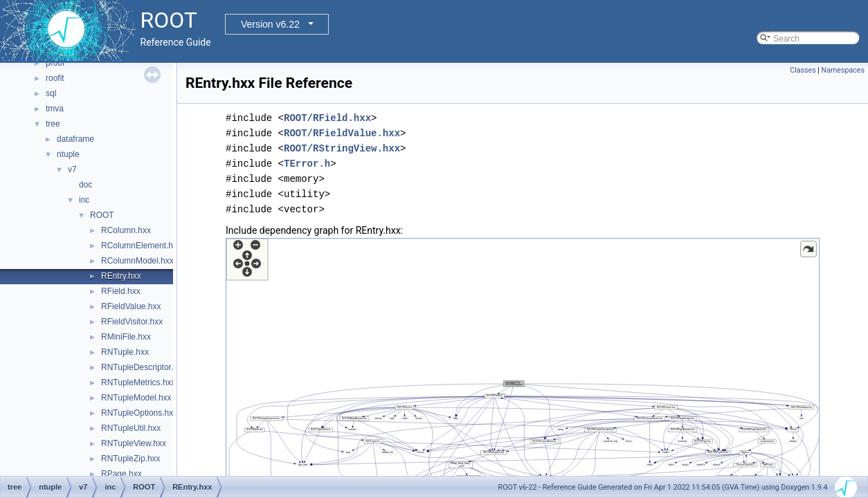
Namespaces (843, 70)
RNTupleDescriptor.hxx (144, 367)
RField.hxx (121, 291)
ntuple (68, 154)
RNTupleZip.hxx (131, 459)
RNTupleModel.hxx (136, 398)
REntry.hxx (121, 276)
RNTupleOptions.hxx (139, 413)
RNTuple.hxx (125, 352)
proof (55, 63)
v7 (72, 169)
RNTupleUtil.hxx (131, 428)
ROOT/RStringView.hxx (342, 148)
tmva (55, 109)
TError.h (307, 164)
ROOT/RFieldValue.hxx (342, 133)
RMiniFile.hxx (126, 337)
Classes (803, 70)
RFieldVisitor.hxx (132, 322)
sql (51, 93)
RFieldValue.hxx (131, 306)
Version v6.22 (270, 24)
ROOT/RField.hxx (327, 118)
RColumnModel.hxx (137, 261)
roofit (55, 78)
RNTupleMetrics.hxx (138, 382)
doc (85, 185)
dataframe (75, 139)
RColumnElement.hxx (141, 246)
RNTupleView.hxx (134, 443)
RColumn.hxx (126, 230)
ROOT (102, 215)
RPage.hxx (121, 474)
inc (84, 200)
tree (53, 124)
